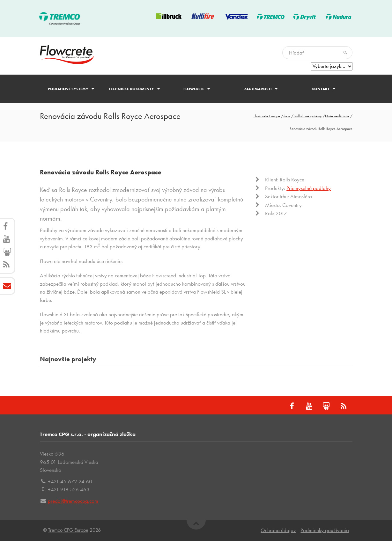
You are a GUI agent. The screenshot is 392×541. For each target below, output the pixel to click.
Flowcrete (197, 89)
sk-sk (287, 116)
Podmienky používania (325, 530)
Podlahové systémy (71, 89)
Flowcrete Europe (267, 116)
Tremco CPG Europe (68, 530)
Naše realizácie (337, 116)
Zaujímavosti (261, 89)
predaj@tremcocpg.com (73, 501)
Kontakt (323, 89)
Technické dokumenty (134, 89)
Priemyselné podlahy (309, 188)
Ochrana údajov (278, 530)
